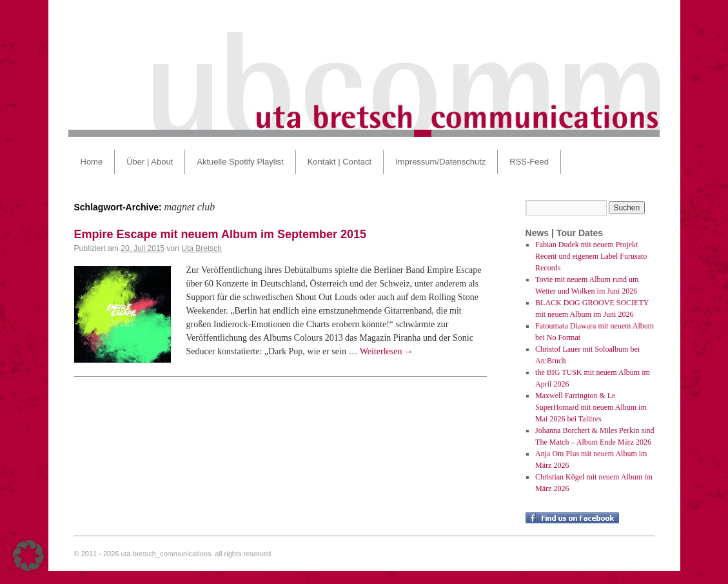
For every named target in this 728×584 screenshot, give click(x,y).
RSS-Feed (529, 162)
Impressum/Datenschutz (440, 162)
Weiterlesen (387, 351)
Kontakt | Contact (340, 162)
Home (92, 162)
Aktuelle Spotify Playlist (240, 162)
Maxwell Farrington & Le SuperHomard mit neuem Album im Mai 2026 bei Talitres (591, 407)
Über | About (150, 162)
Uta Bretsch (202, 248)
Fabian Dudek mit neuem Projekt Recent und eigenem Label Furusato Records (591, 256)
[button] (28, 556)
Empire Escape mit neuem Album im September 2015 (221, 234)
